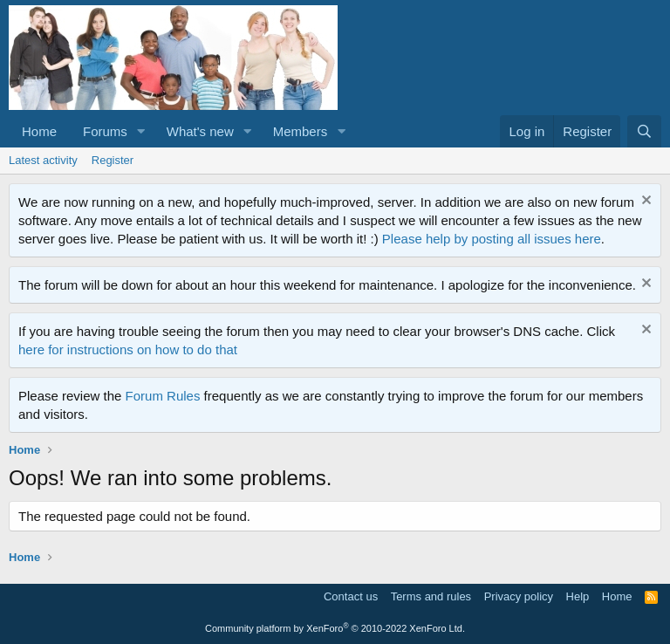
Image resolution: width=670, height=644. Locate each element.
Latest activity (43, 160)
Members (301, 131)
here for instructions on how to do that (128, 349)
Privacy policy (519, 596)
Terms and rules (431, 596)
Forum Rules (163, 396)
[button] (141, 131)
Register (113, 160)
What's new (200, 131)
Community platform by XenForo (335, 628)
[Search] (644, 131)
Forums (105, 131)
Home (39, 131)
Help (578, 596)
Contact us (351, 596)
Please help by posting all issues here (492, 239)
